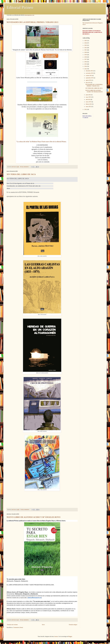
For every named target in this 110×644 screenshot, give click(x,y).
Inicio (43, 625)
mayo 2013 (88, 97)
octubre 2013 (89, 76)
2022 (86, 48)
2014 (86, 66)
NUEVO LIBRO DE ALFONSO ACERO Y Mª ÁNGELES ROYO (33, 517)
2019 (86, 55)
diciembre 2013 (90, 71)
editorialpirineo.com (29, 15)
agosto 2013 (89, 80)
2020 (86, 52)
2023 (86, 45)
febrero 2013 (89, 104)
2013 (86, 69)
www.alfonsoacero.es (35, 598)
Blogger (70, 636)
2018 (86, 57)
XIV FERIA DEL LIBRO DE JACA (21, 174)
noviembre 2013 (90, 73)
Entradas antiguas (73, 625)
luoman (56, 636)
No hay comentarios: (25, 167)
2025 (86, 41)
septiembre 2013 (90, 78)
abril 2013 (88, 99)
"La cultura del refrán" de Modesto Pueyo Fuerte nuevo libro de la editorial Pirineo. (41, 142)
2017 (86, 59)
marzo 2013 (89, 102)
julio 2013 (88, 83)
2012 (86, 109)
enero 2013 (88, 107)
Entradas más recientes (12, 625)
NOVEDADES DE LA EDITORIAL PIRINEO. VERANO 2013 (32, 22)
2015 (86, 64)
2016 (86, 62)
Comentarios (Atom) (18, 627)
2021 (86, 50)
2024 (86, 43)
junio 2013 (88, 95)
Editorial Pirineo (20, 7)
